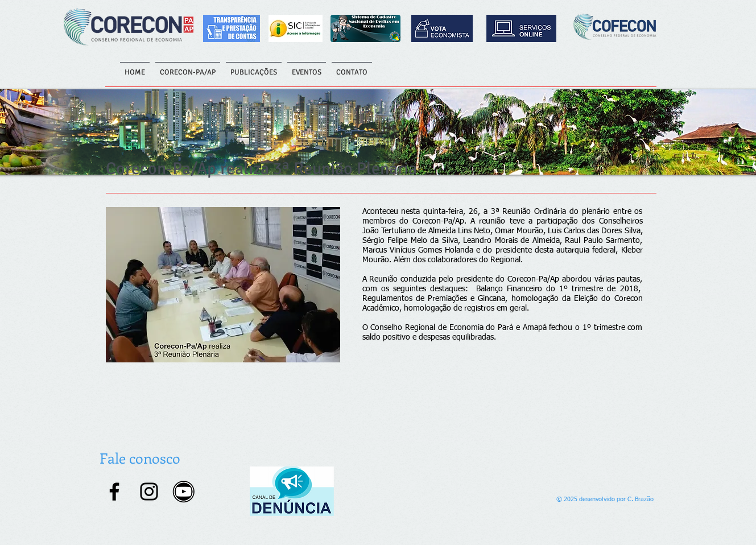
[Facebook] (114, 492)
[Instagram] (149, 492)
